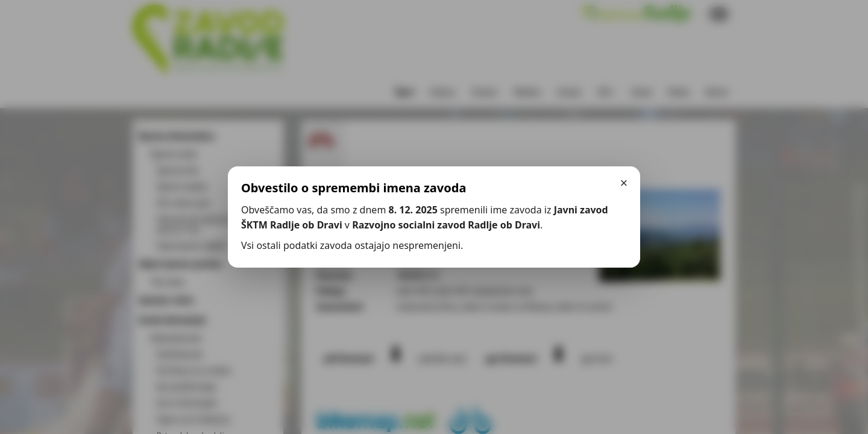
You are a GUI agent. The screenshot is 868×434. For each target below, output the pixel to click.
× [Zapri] (624, 183)
